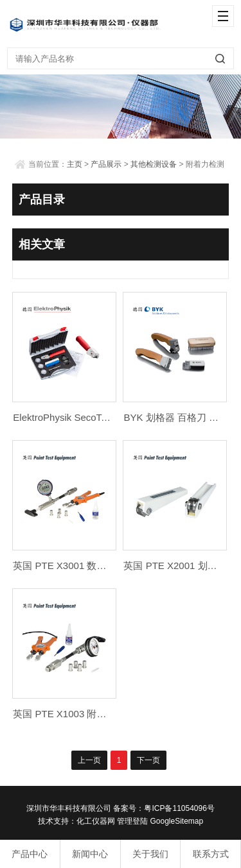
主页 (75, 164)
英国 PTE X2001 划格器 (175, 566)
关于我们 (150, 854)
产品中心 (30, 854)
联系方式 (211, 854)
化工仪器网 (96, 821)
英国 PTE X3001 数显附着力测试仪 (88, 566)
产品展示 (106, 164)
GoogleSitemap (176, 821)
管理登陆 (132, 821)
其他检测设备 (154, 164)
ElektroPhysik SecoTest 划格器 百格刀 (95, 417)
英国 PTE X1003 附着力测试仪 (79, 714)
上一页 (89, 760)
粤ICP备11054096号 (179, 808)
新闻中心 (90, 854)
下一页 (148, 760)
